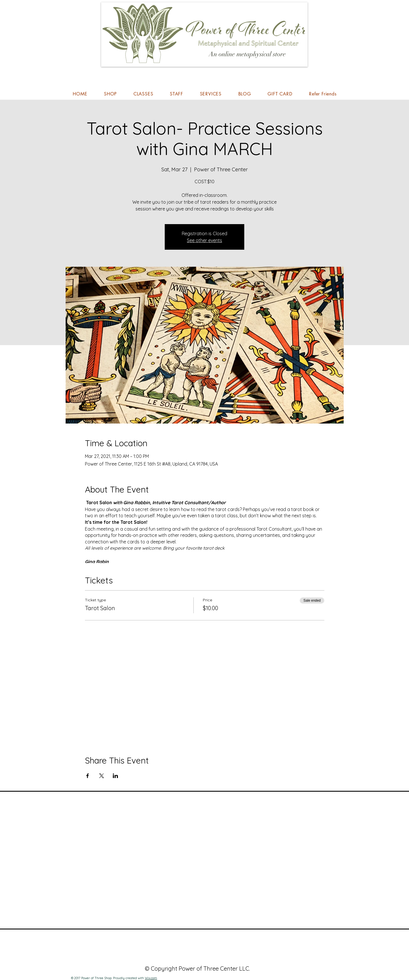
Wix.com (151, 978)
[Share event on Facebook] (88, 776)
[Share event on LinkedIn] (115, 776)
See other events (204, 240)
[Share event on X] (102, 776)
